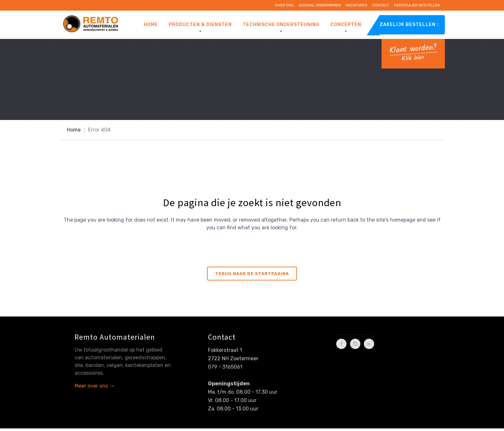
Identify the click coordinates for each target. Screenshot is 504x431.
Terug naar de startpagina (252, 274)
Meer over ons (91, 386)
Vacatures (356, 5)
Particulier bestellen (417, 5)
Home (74, 130)
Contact (381, 5)
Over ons (284, 5)
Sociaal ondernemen (320, 5)
